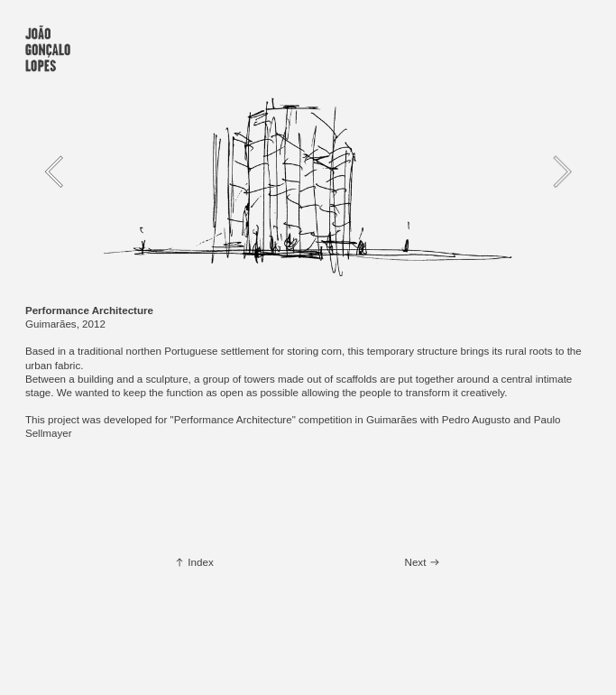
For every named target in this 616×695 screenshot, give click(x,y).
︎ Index (194, 562)
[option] (308, 171)
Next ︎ (423, 562)
